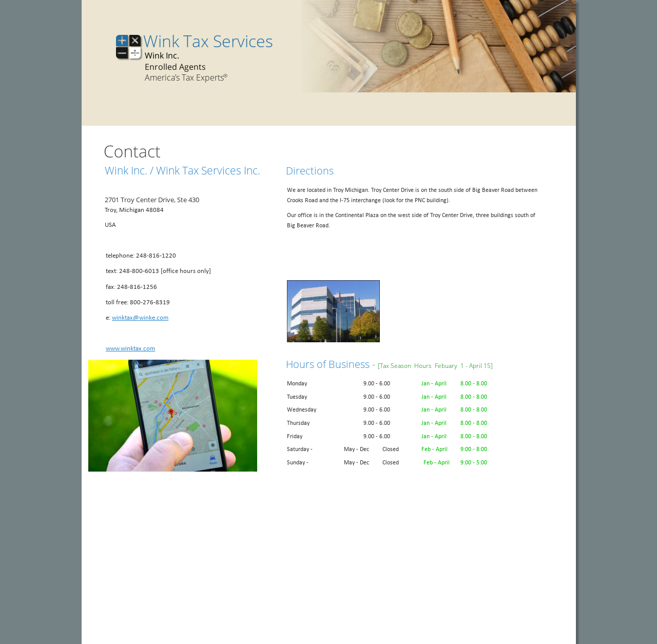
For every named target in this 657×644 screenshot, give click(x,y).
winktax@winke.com (140, 318)
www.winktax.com (130, 349)
